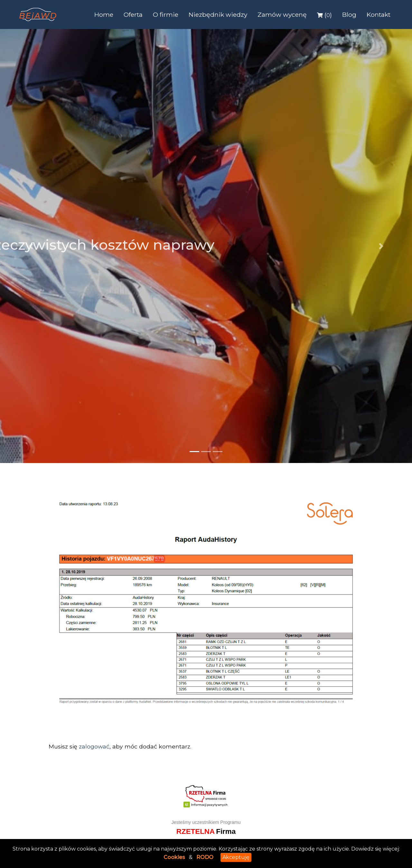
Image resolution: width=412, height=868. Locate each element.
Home (104, 14)
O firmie (166, 14)
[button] (31, 246)
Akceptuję (236, 857)
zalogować (94, 746)
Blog (349, 14)
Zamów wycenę (282, 14)
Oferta (133, 14)
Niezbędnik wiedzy (218, 14)
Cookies (174, 857)
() (324, 15)
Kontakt (379, 14)
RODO (205, 857)
